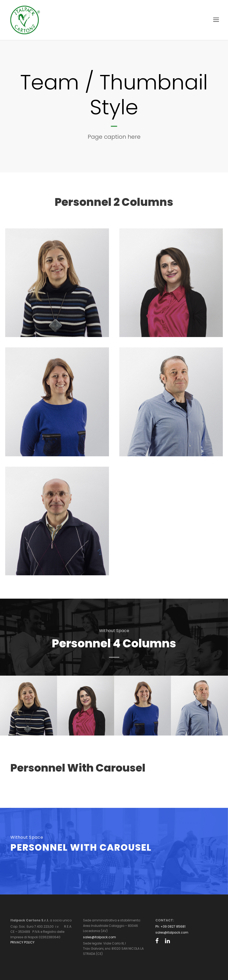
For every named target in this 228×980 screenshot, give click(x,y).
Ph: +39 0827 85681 (170, 926)
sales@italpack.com (99, 937)
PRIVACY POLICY (22, 942)
